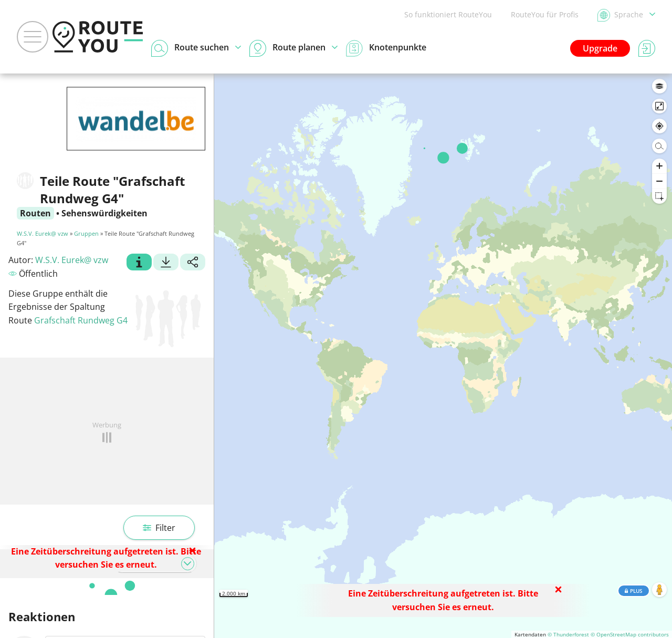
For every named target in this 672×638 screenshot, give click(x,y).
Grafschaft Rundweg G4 (81, 320)
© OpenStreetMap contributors (630, 634)
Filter (159, 528)
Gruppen (86, 233)
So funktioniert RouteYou (448, 14)
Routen (35, 213)
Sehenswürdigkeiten (104, 213)
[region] (443, 356)
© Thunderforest (568, 634)
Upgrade (600, 48)
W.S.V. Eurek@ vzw (43, 233)
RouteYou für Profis (545, 14)
